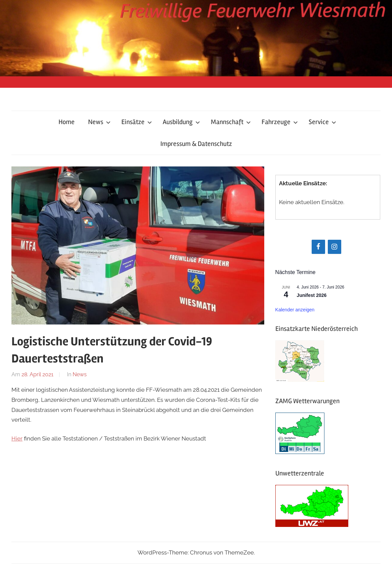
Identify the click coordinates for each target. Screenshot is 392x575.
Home (67, 122)
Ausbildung (181, 122)
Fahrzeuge (280, 122)
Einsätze (137, 122)
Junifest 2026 (312, 295)
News (99, 122)
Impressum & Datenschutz (196, 144)
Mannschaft (231, 122)
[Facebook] (318, 247)
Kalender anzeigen (295, 310)
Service (322, 122)
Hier (17, 438)
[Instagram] (335, 247)
